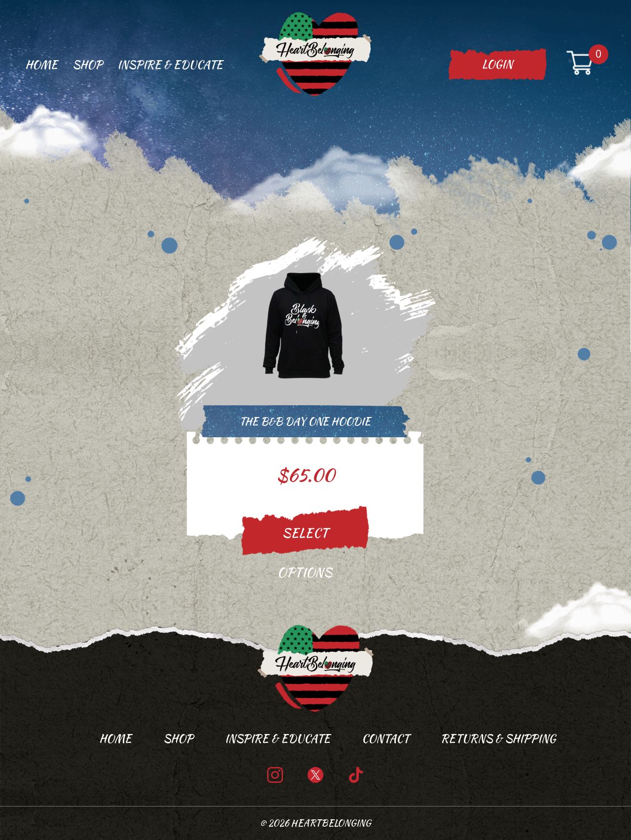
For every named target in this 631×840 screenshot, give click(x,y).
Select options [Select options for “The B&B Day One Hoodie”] (305, 544)
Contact (386, 738)
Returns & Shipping (498, 738)
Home (41, 65)
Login (497, 64)
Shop (88, 65)
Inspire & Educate (170, 65)
